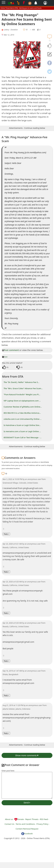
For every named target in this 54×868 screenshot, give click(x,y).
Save (5, 357)
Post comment (11, 350)
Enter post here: (8, 771)
